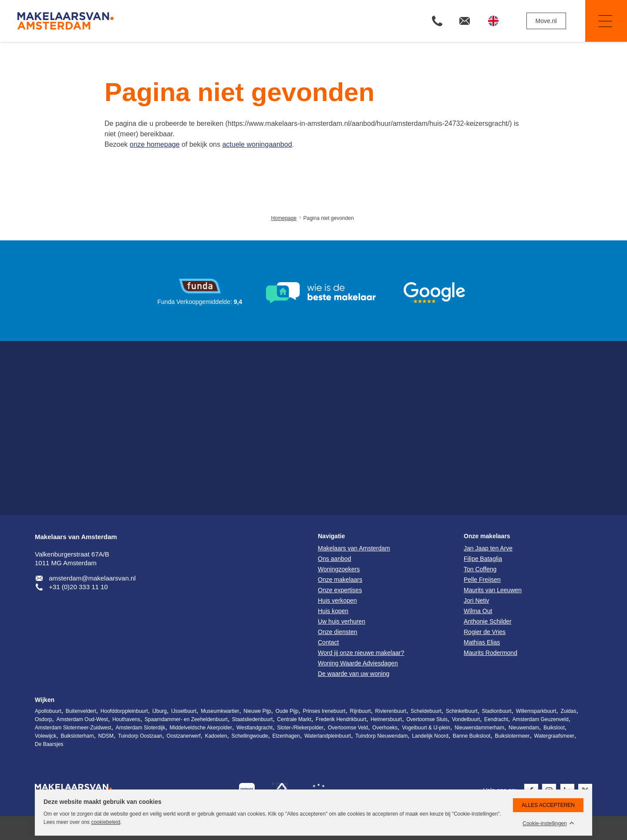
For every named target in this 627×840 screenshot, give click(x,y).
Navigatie (599, 21)
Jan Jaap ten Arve (488, 548)
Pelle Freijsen (482, 580)
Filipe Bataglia (483, 559)
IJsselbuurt (184, 711)
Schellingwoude (249, 736)
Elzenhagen (286, 736)
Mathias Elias (482, 642)
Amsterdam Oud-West (82, 719)
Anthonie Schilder (488, 621)
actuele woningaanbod (257, 144)
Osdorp (43, 719)
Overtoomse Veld (348, 728)
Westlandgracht (255, 728)
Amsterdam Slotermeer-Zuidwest (73, 728)
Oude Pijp (287, 711)
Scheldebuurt (426, 711)
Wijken (45, 700)
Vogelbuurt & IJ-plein (426, 728)
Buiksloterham (77, 736)
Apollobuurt (48, 711)
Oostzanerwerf (184, 736)
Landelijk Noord (430, 736)
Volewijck (46, 736)
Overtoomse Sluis (427, 719)
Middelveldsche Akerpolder (201, 728)
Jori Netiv (476, 600)
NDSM (106, 736)
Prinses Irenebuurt (324, 711)
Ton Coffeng (480, 569)
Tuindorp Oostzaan (140, 736)
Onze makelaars (487, 536)
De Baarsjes (49, 744)
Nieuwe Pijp (257, 711)
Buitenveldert (81, 711)
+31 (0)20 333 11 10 (78, 587)
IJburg (160, 711)
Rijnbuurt (361, 711)
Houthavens (126, 719)
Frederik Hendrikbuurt (341, 719)
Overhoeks (385, 728)
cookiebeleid (106, 822)
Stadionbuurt (497, 711)
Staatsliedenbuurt (252, 719)
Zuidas (568, 711)
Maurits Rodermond (490, 653)
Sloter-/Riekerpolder (300, 728)
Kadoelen (216, 736)
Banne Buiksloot (472, 736)
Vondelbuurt (466, 719)
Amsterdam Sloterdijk (140, 728)
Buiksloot (554, 728)
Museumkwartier (220, 711)
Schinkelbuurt (462, 711)
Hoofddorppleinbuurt (124, 711)
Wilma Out (478, 611)
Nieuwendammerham (479, 728)
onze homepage (155, 144)
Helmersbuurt (386, 719)
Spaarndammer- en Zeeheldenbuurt (186, 719)
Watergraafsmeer (554, 736)
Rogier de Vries (485, 632)
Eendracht (496, 719)
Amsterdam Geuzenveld (541, 719)
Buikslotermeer (512, 736)
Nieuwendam (524, 728)
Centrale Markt (294, 719)
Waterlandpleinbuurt (328, 736)
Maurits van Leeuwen (493, 590)
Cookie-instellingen (544, 824)
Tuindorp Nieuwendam (381, 736)
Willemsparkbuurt (536, 711)
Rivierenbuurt (391, 711)
